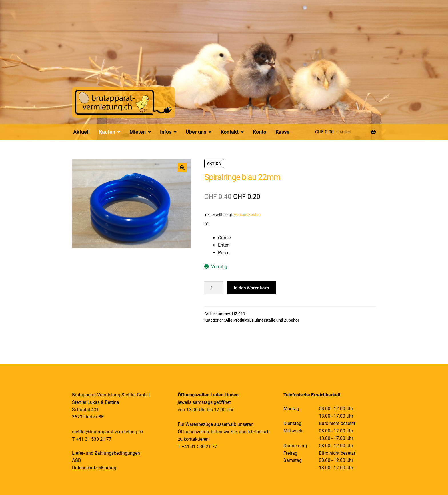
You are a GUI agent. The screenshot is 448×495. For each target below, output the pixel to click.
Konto (260, 132)
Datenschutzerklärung (94, 468)
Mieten (138, 132)
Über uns (196, 132)
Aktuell (81, 132)
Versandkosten (247, 215)
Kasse (282, 132)
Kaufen (107, 132)
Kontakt (230, 132)
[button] (182, 168)
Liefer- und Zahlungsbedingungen (106, 453)
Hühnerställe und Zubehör (275, 320)
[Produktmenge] (214, 288)
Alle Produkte (238, 320)
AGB (76, 460)
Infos (166, 132)
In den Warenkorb (252, 288)
